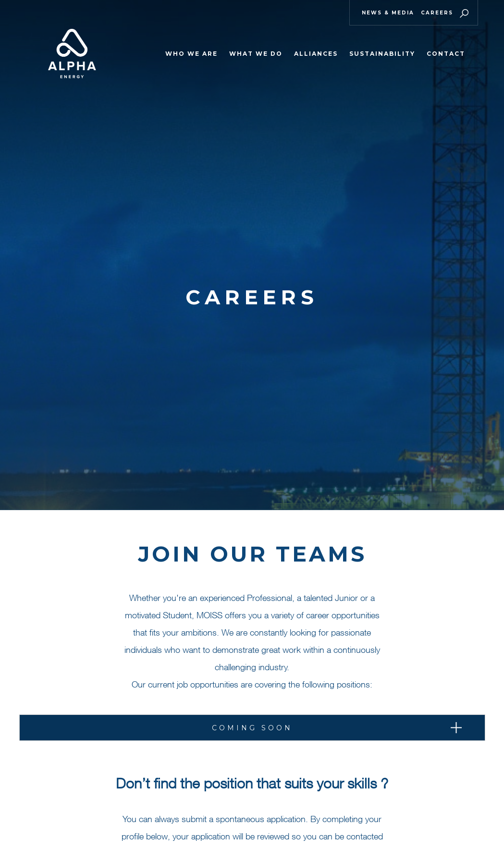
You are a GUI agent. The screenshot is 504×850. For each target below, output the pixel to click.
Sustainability (382, 54)
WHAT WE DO (256, 54)
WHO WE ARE (191, 54)
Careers (437, 13)
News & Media (388, 13)
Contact (446, 54)
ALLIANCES (316, 54)
